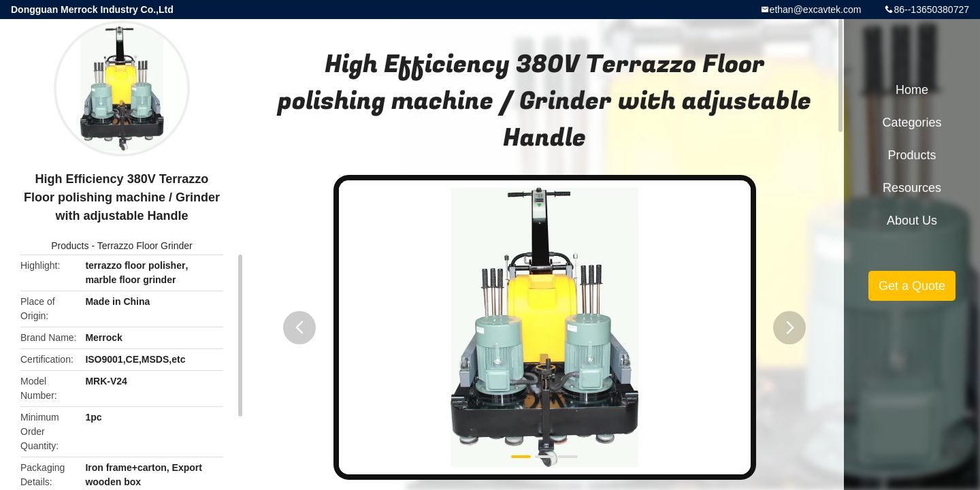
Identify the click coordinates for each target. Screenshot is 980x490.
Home (912, 90)
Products (70, 246)
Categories (912, 122)
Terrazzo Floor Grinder (145, 246)
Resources (912, 188)
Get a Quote (912, 286)
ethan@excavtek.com (816, 10)
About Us (912, 220)
